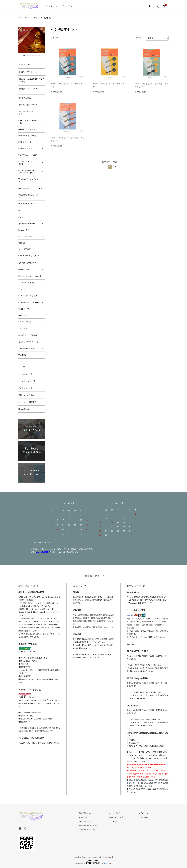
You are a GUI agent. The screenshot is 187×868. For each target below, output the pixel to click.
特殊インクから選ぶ (26, 395)
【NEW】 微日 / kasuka (28, 105)
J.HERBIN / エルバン (27, 283)
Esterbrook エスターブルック (30, 276)
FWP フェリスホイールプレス (28, 122)
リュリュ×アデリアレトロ (29, 342)
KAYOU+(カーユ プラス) (28, 296)
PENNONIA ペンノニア (28, 155)
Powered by (94, 862)
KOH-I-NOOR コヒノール (29, 303)
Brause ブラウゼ (31, 18)
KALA (21, 217)
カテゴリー (49, 6)
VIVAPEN (22, 355)
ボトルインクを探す (26, 374)
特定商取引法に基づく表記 (88, 825)
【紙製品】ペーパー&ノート (29, 90)
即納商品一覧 (24, 269)
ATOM (115, 821)
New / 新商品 (24, 409)
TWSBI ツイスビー (26, 309)
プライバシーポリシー (87, 829)
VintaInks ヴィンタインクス (28, 180)
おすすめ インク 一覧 (27, 381)
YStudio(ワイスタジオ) (27, 348)
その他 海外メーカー (27, 224)
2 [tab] (27, 56)
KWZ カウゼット (25, 142)
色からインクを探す (26, 388)
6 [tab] (39, 56)
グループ (66, 6)
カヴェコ (22, 289)
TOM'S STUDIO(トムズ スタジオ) (29, 113)
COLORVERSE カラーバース (28, 196)
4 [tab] (33, 56)
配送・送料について (86, 813)
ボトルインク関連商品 (27, 402)
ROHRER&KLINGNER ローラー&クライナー (28, 171)
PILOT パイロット (26, 236)
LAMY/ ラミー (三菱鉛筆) (28, 335)
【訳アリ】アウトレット (28, 72)
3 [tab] (30, 56)
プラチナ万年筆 (25, 249)
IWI (20, 210)
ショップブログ (114, 813)
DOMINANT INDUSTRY (28, 204)
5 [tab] (36, 56)
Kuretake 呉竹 (24, 230)
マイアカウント (144, 813)
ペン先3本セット (47, 18)
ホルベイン (23, 328)
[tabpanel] (32, 40)
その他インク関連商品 (27, 263)
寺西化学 (22, 243)
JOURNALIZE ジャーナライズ (30, 188)
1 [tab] (24, 56)
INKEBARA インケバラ (27, 136)
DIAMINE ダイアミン (27, 129)
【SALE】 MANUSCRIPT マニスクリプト (31, 81)
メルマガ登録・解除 (116, 817)
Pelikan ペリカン (25, 149)
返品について (83, 817)
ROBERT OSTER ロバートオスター (29, 163)
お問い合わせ (143, 817)
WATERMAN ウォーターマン (30, 256)
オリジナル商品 (25, 98)
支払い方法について (86, 821)
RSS (110, 821)
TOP (20, 18)
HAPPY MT (23, 315)
